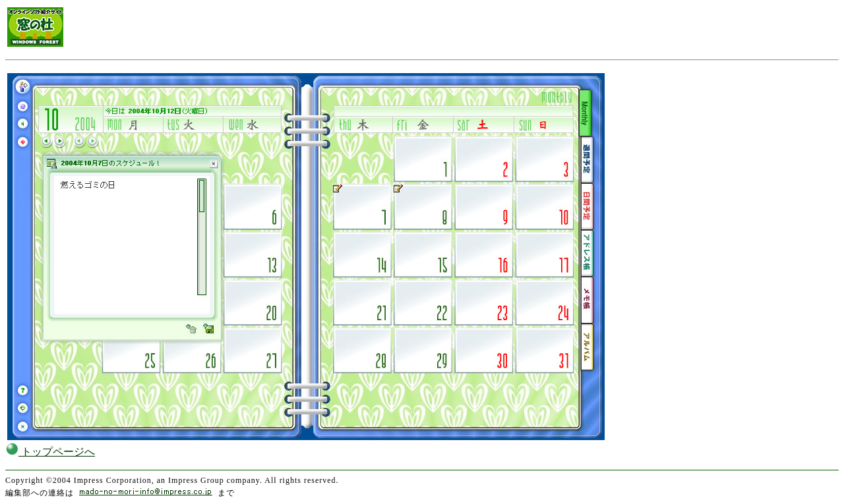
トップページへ (50, 452)
